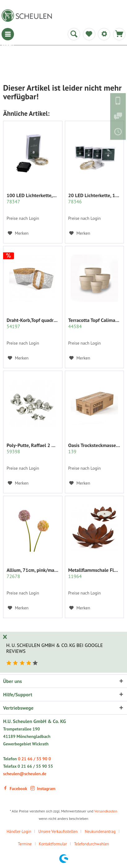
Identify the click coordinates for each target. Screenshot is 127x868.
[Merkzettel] (89, 34)
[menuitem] (8, 34)
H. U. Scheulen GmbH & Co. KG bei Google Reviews (54, 648)
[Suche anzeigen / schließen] (74, 34)
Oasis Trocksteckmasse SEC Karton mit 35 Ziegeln (94, 448)
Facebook (15, 789)
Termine (25, 844)
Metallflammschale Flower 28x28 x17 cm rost (94, 573)
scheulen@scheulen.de (25, 774)
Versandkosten (106, 811)
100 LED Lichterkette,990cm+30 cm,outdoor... (33, 198)
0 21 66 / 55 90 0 (34, 759)
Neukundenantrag (100, 832)
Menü (8, 34)
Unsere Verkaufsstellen (58, 832)
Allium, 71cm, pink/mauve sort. (33, 573)
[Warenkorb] (119, 34)
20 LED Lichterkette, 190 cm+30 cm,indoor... (94, 198)
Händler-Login (19, 832)
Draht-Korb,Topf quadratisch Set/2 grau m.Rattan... (33, 323)
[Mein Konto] (104, 34)
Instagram (43, 789)
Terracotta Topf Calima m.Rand (94, 323)
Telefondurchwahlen (92, 844)
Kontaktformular (53, 844)
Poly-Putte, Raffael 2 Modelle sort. (33, 448)
